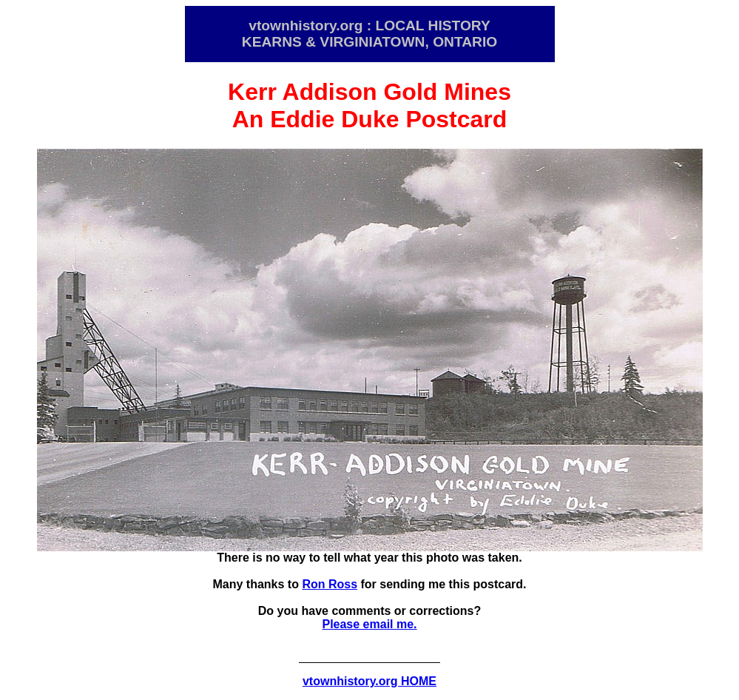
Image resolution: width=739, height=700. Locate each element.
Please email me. (369, 624)
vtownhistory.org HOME (369, 681)
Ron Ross (330, 584)
